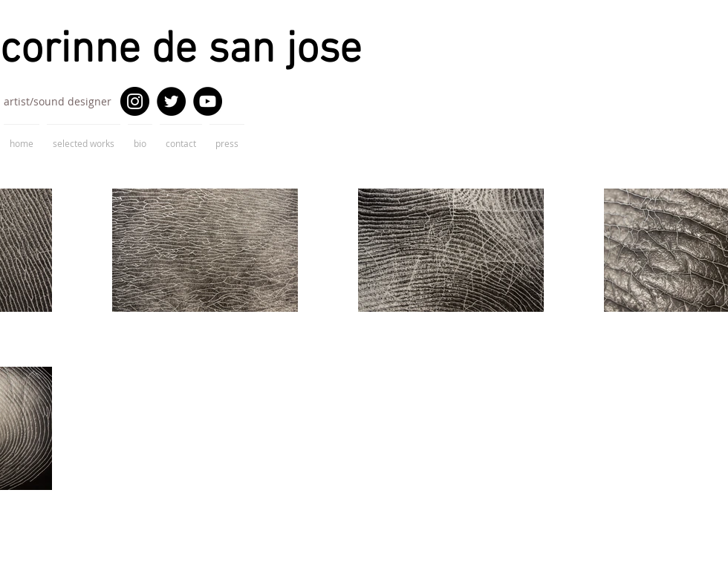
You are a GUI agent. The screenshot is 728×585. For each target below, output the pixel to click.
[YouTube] (208, 101)
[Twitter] (171, 101)
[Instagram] (135, 101)
